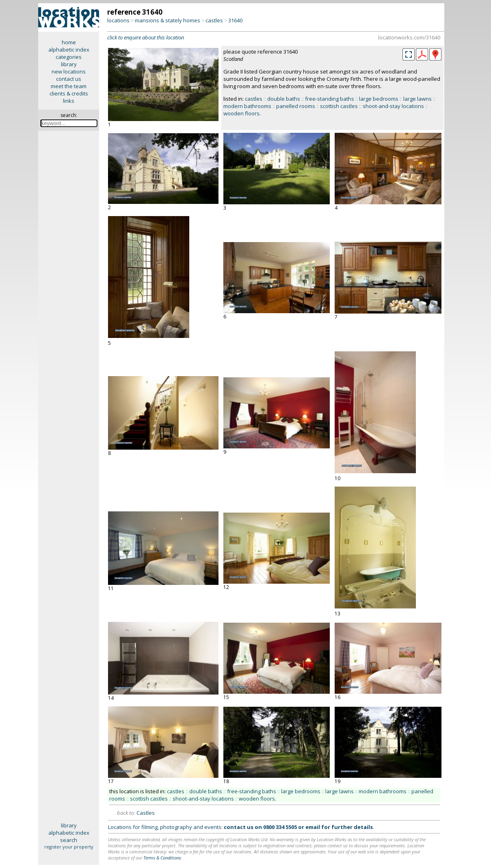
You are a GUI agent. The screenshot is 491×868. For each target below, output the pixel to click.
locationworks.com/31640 (409, 37)
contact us (69, 79)
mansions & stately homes (168, 20)
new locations (69, 71)
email (313, 827)
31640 (235, 20)
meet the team (69, 86)
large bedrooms (379, 99)
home (69, 42)
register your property (69, 847)
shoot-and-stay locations (393, 106)
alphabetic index (69, 50)
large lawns (417, 99)
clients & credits (69, 93)
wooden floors (241, 113)
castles (214, 20)
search (69, 840)
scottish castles (339, 106)
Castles (146, 813)
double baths (284, 99)
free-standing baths (330, 99)
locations (118, 20)
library (69, 64)
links (69, 101)
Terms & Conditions (162, 858)
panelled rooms (296, 106)
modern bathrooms (247, 106)
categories (69, 57)
